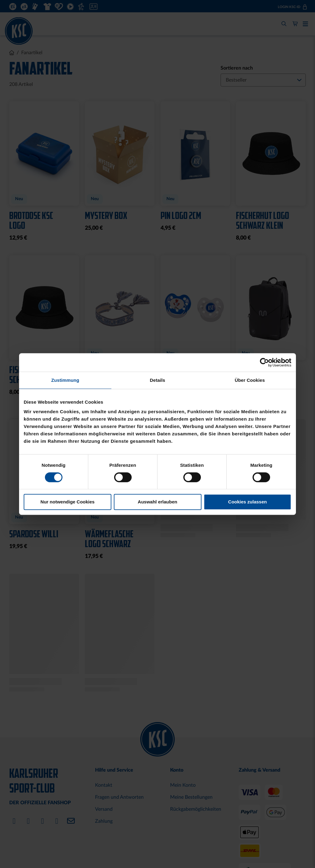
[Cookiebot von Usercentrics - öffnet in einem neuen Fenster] (264, 362)
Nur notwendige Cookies (68, 502)
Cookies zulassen (248, 502)
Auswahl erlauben (157, 502)
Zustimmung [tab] (65, 380)
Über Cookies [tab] (250, 380)
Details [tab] (157, 380)
